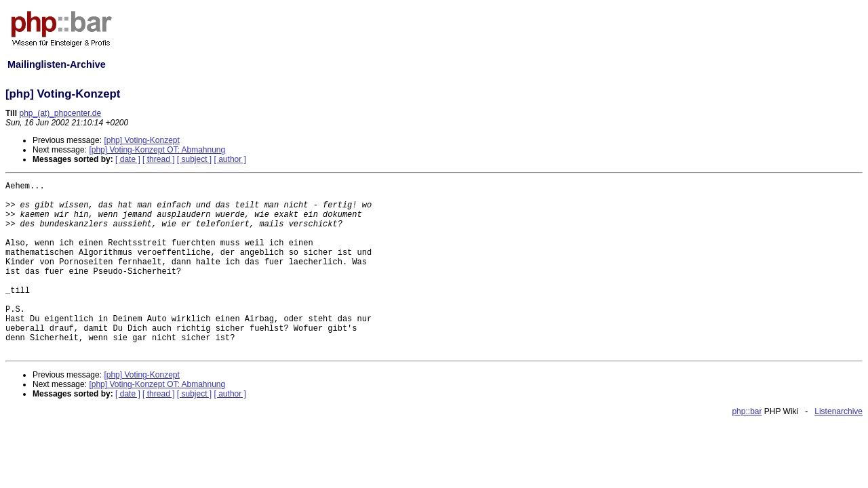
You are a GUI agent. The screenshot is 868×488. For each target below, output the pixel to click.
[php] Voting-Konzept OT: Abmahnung (157, 150)
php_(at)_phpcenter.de (60, 113)
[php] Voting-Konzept (141, 140)
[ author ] (230, 159)
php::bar (747, 411)
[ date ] (128, 159)
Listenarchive (839, 411)
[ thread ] (158, 159)
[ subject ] (194, 159)
